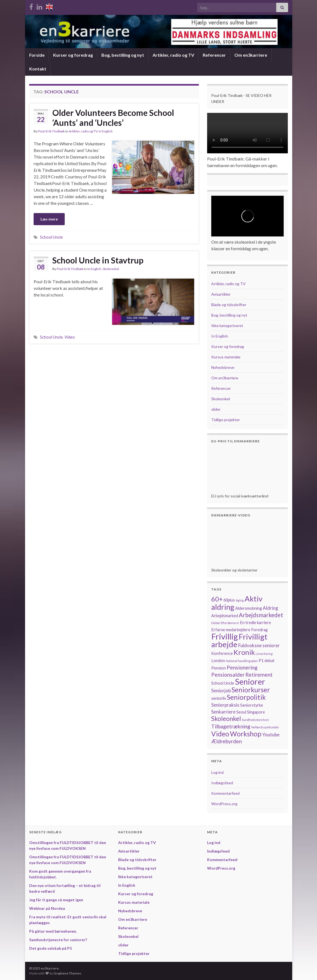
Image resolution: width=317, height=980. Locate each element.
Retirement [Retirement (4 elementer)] (259, 675)
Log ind (217, 772)
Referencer (214, 55)
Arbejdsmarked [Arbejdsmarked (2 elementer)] (225, 616)
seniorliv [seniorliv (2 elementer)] (219, 698)
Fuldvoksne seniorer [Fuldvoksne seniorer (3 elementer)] (259, 645)
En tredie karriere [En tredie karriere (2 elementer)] (255, 623)
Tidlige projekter (226, 420)
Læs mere (49, 219)
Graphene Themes (67, 973)
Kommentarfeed (225, 793)
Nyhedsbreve (223, 367)
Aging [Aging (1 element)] (240, 600)
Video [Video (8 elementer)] (220, 734)
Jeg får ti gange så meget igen (56, 900)
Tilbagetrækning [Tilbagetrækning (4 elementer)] (231, 726)
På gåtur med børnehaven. (53, 931)
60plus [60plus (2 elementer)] (229, 600)
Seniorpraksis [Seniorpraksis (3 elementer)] (225, 705)
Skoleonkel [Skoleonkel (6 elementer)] (226, 719)
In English (106, 131)
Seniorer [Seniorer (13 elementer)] (250, 682)
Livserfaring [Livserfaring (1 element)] (264, 654)
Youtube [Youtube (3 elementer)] (271, 735)
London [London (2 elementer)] (218, 661)
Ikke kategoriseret (227, 326)
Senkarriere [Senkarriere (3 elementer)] (223, 712)
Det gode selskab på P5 (51, 948)
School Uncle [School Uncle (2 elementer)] (223, 683)
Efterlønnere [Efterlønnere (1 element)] (230, 623)
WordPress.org (224, 804)
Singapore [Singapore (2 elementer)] (256, 712)
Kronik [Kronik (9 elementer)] (244, 652)
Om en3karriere (251, 55)
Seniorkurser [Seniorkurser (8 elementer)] (251, 690)
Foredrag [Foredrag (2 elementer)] (259, 630)
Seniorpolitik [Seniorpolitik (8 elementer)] (246, 697)
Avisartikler (221, 294)
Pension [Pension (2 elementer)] (219, 668)
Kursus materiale (226, 357)
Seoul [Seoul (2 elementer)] (241, 712)
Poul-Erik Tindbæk (51, 131)
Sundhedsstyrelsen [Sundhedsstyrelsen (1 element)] (255, 720)
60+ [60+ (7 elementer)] (217, 599)
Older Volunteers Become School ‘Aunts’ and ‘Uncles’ (113, 118)
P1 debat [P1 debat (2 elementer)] (267, 661)
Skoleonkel (111, 269)
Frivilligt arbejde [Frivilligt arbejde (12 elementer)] (239, 640)
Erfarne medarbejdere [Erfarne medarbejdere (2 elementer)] (231, 630)
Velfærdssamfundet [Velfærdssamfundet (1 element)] (265, 727)
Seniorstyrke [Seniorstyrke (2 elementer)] (252, 705)
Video (70, 337)
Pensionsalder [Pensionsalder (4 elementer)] (228, 675)
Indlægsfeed (222, 783)
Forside (37, 55)
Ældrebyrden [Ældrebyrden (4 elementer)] (227, 741)
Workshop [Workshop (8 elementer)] (246, 734)
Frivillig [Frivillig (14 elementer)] (225, 636)
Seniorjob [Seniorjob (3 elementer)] (221, 691)
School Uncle (51, 237)
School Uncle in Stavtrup (98, 260)
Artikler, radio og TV (173, 55)
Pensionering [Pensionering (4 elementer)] (242, 667)
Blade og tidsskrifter (229, 305)
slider (216, 409)
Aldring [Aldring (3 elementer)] (270, 608)
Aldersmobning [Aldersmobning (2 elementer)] (249, 608)
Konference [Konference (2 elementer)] (222, 653)
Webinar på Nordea (47, 908)
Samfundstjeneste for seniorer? (58, 940)
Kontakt (38, 69)
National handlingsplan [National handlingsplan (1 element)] (242, 661)
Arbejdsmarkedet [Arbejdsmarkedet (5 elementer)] (261, 615)
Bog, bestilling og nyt (123, 55)
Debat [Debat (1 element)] (216, 623)
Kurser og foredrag (73, 55)
